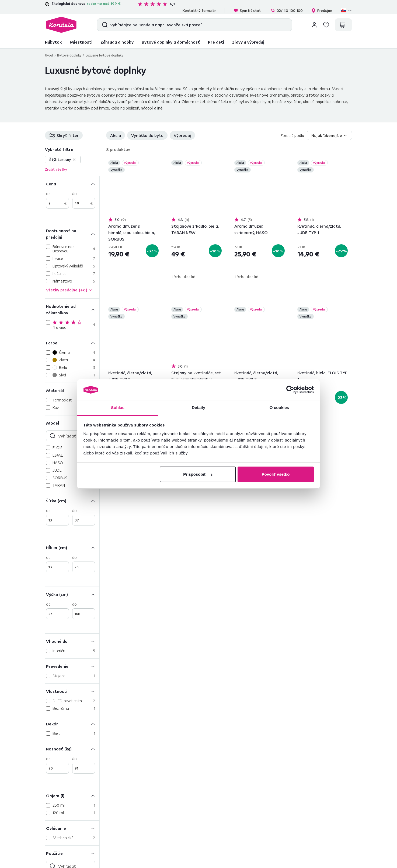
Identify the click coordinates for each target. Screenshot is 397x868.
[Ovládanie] (72, 828)
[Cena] (72, 184)
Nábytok (53, 42)
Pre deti (216, 42)
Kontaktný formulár (199, 10)
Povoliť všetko (276, 474)
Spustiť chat (247, 10)
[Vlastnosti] (72, 691)
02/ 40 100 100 (287, 10)
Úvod (49, 55)
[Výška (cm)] (72, 594)
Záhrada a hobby (117, 42)
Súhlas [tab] (118, 407)
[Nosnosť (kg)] (72, 749)
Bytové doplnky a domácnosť (171, 42)
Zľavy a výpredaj (248, 42)
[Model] (72, 423)
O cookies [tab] (279, 407)
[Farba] (72, 343)
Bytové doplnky (69, 55)
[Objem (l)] (72, 795)
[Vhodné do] (72, 641)
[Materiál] (72, 390)
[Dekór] (72, 724)
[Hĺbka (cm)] (72, 547)
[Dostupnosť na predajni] (72, 234)
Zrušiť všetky (56, 169)
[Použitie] (72, 853)
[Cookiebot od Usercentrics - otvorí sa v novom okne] (290, 390)
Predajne (322, 10)
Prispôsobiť (198, 474)
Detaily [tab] (198, 407)
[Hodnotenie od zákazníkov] (72, 309)
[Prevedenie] (72, 666)
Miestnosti (81, 42)
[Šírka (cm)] (72, 501)
